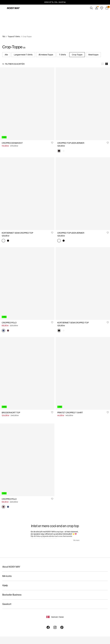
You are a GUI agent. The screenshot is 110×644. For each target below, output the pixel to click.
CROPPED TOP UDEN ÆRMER (71, 143)
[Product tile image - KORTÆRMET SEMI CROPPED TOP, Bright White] (27, 194)
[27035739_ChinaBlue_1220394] (3, 331)
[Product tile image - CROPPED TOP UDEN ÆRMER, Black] (83, 104)
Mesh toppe (93, 55)
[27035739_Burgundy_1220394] (8, 331)
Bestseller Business (12, 595)
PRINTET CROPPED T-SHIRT (70, 413)
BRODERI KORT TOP (11, 413)
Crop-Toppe (77, 55)
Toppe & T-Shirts (14, 37)
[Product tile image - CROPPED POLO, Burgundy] (27, 460)
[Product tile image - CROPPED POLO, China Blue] (27, 284)
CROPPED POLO (9, 323)
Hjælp (5, 585)
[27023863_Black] (8, 241)
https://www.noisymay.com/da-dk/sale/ (19, 13)
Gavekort (7, 604)
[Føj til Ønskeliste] (52, 143)
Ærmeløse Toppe (46, 55)
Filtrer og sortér (15, 64)
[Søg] (91, 8)
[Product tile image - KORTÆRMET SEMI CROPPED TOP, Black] (83, 284)
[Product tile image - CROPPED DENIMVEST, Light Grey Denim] (27, 104)
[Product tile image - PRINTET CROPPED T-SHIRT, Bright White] (83, 373)
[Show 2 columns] (107, 64)
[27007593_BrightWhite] (64, 151)
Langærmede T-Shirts (23, 55)
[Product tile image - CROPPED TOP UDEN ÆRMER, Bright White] (83, 194)
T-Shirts (62, 55)
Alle (6, 55)
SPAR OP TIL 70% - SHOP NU (55, 2)
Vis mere (76, 540)
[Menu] (3, 8)
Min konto (7, 576)
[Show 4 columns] (103, 64)
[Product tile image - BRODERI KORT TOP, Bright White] (27, 373)
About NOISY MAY (11, 567)
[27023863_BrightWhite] (3, 241)
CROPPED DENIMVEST (12, 143)
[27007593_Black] (59, 151)
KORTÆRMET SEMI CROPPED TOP (17, 233)
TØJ (4, 37)
